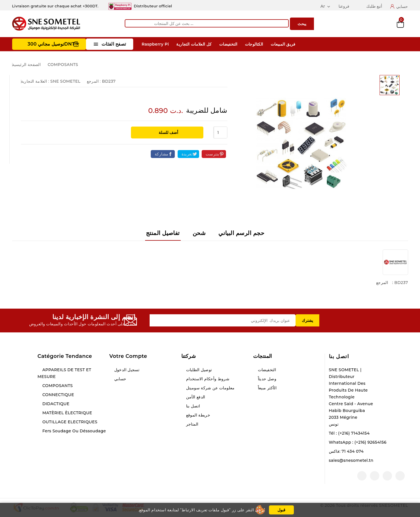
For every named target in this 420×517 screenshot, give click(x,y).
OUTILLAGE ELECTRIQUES (69, 422)
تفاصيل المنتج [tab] (163, 233)
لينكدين (362, 476)
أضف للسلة (168, 133)
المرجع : (94, 81)
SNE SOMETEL (65, 81)
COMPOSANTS (57, 386)
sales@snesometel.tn (351, 460)
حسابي (120, 379)
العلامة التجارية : (35, 81)
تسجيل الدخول (126, 370)
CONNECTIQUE (58, 395)
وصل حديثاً (267, 379)
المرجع (382, 283)
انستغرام (375, 476)
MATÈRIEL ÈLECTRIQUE (67, 413)
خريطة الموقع (198, 415)
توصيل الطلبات (199, 370)
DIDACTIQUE (55, 404)
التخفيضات (228, 44)
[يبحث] (207, 23)
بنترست (212, 154)
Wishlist (382, 24)
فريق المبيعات (283, 44)
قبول (281, 510)
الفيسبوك (400, 476)
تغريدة (187, 154)
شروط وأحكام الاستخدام (207, 379)
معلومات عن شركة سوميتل (210, 388)
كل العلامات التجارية (194, 44)
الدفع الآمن (195, 397)
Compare (363, 24)
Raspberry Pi (155, 44)
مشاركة (161, 154)
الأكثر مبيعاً (267, 388)
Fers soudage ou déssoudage (74, 431)
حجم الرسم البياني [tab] (241, 233)
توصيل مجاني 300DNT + (53, 44)
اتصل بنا (339, 356)
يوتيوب (387, 476)
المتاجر (192, 424)
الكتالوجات (254, 44)
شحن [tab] (199, 233)
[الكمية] (221, 133)
